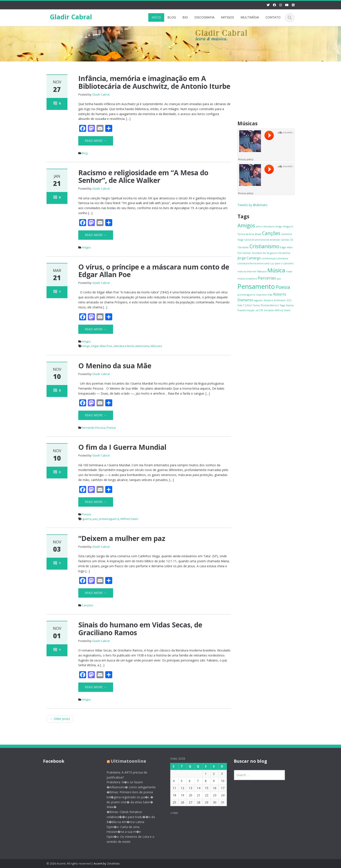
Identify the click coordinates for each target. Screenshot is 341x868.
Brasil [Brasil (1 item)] (258, 234)
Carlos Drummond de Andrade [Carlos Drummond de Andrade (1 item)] (262, 240)
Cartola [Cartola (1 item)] (285, 240)
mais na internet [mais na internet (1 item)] (247, 271)
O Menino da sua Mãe (115, 366)
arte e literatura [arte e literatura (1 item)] (265, 227)
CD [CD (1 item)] (292, 240)
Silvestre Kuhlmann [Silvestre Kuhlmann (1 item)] (275, 300)
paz (95, 519)
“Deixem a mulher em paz (122, 538)
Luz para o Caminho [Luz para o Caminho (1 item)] (282, 263)
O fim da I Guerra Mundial (122, 447)
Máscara (156, 346)
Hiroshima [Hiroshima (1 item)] (284, 253)
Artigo (86, 346)
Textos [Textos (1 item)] (256, 305)
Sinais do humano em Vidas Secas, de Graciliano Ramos (140, 628)
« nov (170, 813)
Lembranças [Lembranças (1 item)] (269, 258)
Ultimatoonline (125, 761)
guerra (87, 519)
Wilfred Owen (129, 519)
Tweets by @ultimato (252, 205)
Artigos (86, 247)
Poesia (111, 428)
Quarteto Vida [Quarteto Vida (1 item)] (264, 295)
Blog (85, 153)
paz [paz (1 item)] (279, 279)
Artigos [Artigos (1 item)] (287, 227)
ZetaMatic (114, 863)
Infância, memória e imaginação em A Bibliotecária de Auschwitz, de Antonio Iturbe (154, 82)
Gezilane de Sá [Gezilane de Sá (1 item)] (260, 253)
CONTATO (273, 17)
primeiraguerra (109, 519)
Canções (88, 605)
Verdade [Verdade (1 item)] (269, 310)
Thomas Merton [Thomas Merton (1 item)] (270, 305)
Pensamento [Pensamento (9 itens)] (256, 286)
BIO (185, 17)
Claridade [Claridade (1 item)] (243, 247)
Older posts (60, 719)
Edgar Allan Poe (102, 346)
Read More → (96, 141)
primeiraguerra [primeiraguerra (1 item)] (246, 295)
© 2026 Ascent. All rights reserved (69, 863)
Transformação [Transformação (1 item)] (246, 310)
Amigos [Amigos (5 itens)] (246, 225)
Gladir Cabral (71, 17)
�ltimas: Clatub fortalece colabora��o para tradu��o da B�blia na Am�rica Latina (127, 817)
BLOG (172, 17)
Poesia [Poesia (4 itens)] (283, 287)
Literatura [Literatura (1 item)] (282, 258)
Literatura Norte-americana (131, 346)
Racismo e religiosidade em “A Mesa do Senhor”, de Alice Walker (143, 176)
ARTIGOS (227, 17)
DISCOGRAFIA (204, 17)
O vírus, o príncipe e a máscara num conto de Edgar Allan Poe (154, 271)
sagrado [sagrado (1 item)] (258, 300)
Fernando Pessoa (94, 428)
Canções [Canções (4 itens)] (271, 233)
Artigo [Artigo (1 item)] (279, 227)
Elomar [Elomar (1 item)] (247, 253)
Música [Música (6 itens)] (276, 270)
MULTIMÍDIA (250, 17)
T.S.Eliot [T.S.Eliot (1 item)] (247, 305)
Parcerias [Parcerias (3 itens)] (267, 278)
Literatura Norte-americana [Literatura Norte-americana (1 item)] (253, 263)
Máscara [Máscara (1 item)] (262, 271)
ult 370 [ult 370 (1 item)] (259, 310)
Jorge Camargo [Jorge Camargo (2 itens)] (249, 258)
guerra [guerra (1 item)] (274, 253)
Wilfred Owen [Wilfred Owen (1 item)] (283, 310)
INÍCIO (156, 17)
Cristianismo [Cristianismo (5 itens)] (264, 246)
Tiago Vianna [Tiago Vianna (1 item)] (287, 305)
